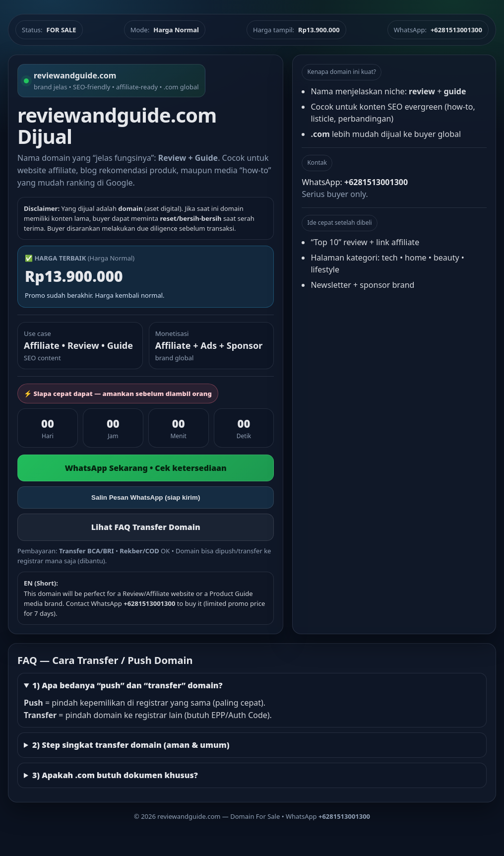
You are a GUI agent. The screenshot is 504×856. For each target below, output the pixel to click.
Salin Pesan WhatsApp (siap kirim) (146, 497)
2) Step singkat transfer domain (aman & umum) (131, 745)
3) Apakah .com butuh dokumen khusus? (115, 775)
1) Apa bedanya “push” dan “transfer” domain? (127, 685)
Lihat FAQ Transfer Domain (146, 527)
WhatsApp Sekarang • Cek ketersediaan (146, 468)
